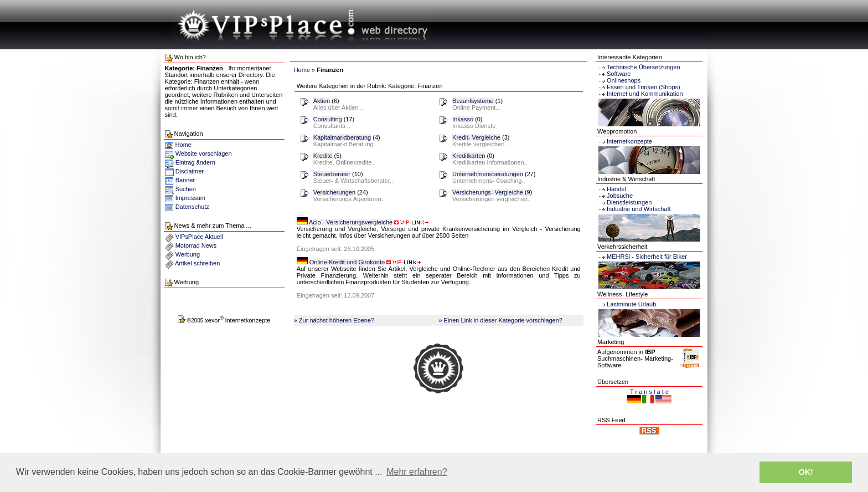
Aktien (322, 101)
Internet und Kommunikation (645, 94)
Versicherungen (334, 192)
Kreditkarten (469, 156)
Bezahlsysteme (473, 101)
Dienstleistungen (624, 202)
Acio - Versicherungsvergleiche (351, 222)
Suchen (186, 189)
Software (619, 74)
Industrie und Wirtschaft (634, 209)
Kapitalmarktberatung (342, 137)
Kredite (323, 156)
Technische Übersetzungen (644, 67)
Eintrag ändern (195, 162)
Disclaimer (190, 171)
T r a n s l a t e (649, 392)
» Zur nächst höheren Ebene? (334, 320)
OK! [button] (805, 472)
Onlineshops (624, 80)
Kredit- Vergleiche (476, 137)
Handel (612, 189)
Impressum (190, 198)
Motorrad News (196, 245)
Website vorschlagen (204, 153)
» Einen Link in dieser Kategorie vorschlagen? (500, 320)
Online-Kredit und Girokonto (347, 262)
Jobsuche (615, 196)
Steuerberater (332, 174)
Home (178, 145)
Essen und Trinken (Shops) (644, 87)
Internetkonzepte (629, 141)
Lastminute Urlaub (627, 304)
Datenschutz (192, 207)
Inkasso (463, 119)
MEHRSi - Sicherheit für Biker (642, 257)
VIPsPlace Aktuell (199, 237)
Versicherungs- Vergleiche (488, 192)
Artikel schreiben (197, 263)
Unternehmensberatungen (488, 174)
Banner (185, 180)
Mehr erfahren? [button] (417, 472)
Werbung (188, 254)
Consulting (328, 119)
